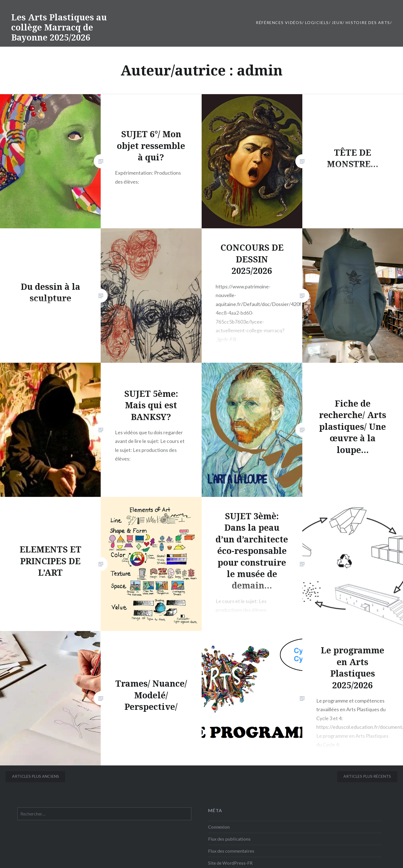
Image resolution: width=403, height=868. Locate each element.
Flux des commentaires (231, 851)
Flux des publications (229, 839)
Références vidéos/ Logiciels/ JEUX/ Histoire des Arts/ (324, 22)
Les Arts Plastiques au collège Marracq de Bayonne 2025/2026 (59, 27)
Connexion (219, 827)
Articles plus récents (367, 776)
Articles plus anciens (36, 776)
